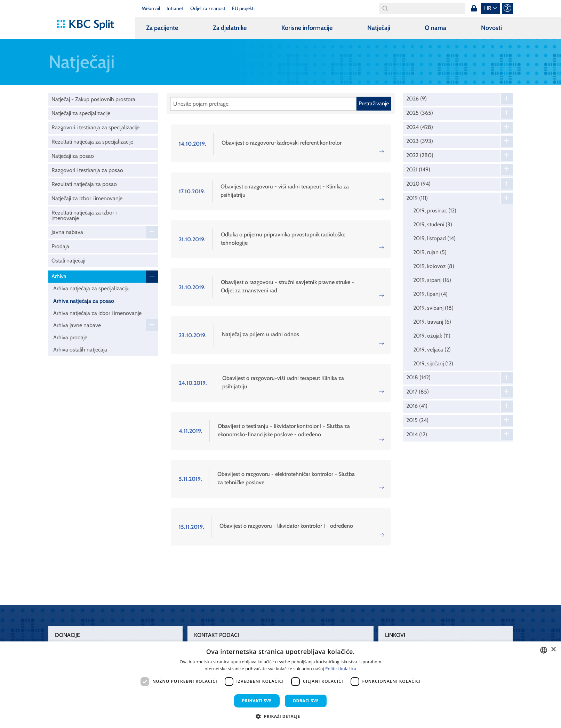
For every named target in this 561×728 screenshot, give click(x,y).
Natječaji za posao (73, 156)
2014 (417, 435)
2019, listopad (434, 238)
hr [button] (488, 8)
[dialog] (280, 685)
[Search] (422, 8)
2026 (416, 99)
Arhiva (59, 276)
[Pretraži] (263, 104)
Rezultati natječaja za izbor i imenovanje (84, 215)
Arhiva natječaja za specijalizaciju (91, 288)
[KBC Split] (89, 25)
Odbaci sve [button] (306, 701)
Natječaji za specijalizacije (81, 113)
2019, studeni (433, 224)
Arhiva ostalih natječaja (80, 350)
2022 (420, 155)
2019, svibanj (433, 308)
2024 (420, 127)
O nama (435, 28)
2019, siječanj (433, 363)
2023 (420, 141)
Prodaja (60, 246)
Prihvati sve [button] (257, 701)
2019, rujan (430, 252)
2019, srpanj (432, 280)
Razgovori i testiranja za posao (87, 170)
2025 (420, 113)
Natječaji (379, 28)
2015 (417, 420)
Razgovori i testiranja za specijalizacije (95, 127)
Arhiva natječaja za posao (84, 301)
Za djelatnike (230, 28)
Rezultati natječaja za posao (84, 184)
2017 (418, 392)
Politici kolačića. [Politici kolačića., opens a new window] (341, 669)
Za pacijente (162, 28)
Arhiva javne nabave (77, 325)
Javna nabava (67, 232)
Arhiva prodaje (70, 337)
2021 (418, 170)
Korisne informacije (307, 28)
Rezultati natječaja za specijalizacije (92, 142)
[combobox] (544, 650)
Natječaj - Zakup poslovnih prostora (93, 99)
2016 (417, 406)
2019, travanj (432, 322)
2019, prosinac (435, 211)
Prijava (474, 8)
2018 (418, 378)
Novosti (491, 28)
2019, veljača (432, 350)
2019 (417, 198)
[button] (280, 716)
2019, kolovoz (434, 266)
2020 (418, 184)
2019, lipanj (430, 294)
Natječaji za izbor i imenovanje (87, 198)
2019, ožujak (432, 336)
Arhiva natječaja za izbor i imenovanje (97, 313)
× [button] (553, 650)
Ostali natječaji (68, 261)
